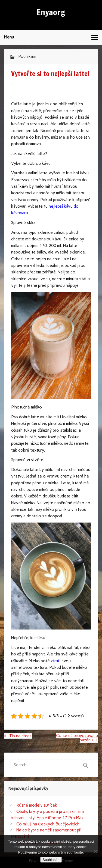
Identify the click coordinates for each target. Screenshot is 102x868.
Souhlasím (51, 860)
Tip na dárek (21, 736)
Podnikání (27, 56)
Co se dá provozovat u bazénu (77, 738)
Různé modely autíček (37, 805)
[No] (95, 851)
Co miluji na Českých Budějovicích (48, 824)
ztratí (55, 661)
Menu (9, 37)
